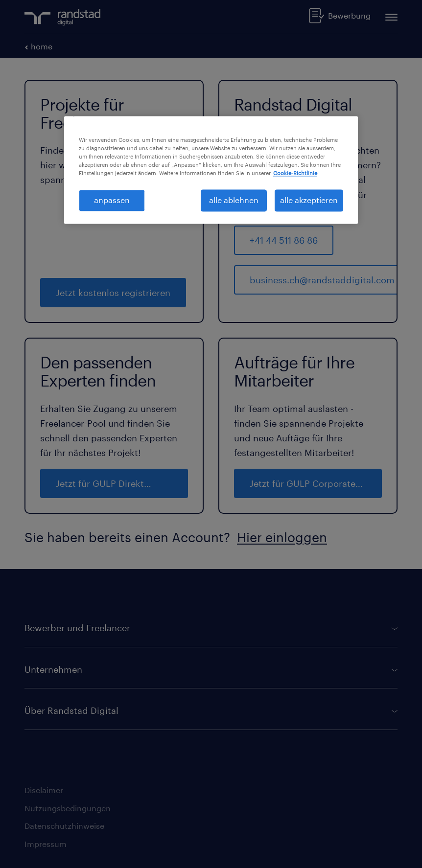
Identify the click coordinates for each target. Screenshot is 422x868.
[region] (211, 170)
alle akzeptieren (309, 200)
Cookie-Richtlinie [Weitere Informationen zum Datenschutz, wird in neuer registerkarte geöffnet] (295, 173)
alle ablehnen (234, 200)
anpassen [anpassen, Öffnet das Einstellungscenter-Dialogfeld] (112, 200)
